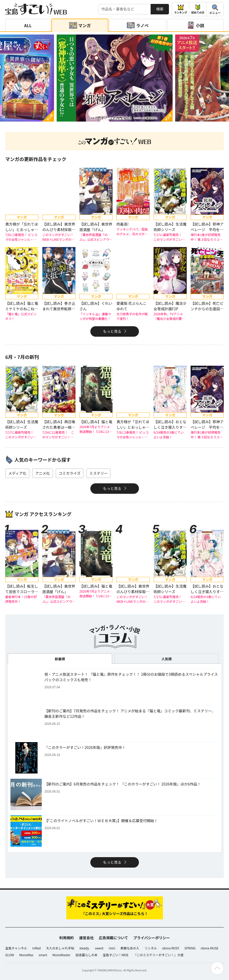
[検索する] (125, 9)
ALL (28, 25)
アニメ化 (43, 473)
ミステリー (98, 473)
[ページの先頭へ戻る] (217, 968)
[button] (108, 119)
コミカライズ (70, 473)
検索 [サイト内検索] (160, 9)
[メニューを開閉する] (215, 9)
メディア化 (17, 473)
